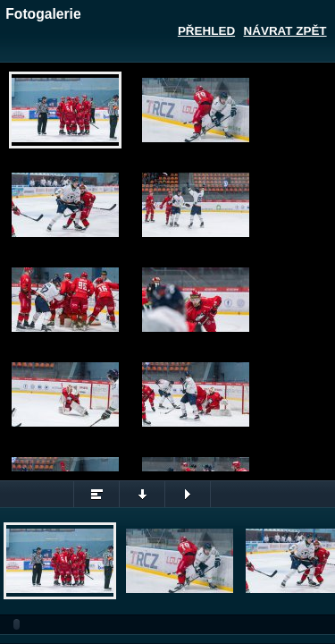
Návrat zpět (285, 31)
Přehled (206, 31)
